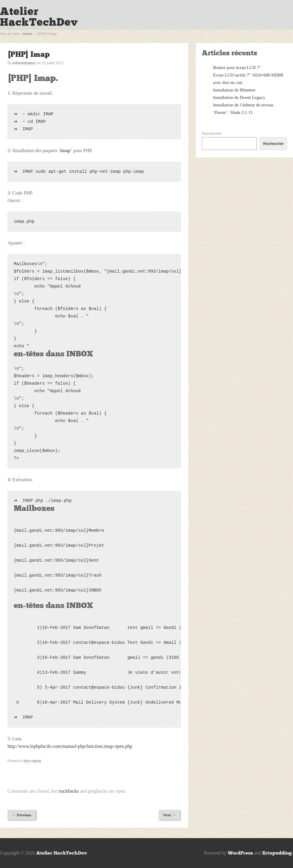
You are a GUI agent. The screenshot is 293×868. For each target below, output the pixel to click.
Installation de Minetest (234, 90)
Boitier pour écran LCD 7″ (237, 68)
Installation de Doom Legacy (239, 97)
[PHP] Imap (29, 54)
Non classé (32, 761)
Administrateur (24, 63)
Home (28, 34)
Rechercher (212, 133)
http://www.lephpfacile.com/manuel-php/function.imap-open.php (70, 746)
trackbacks (68, 791)
